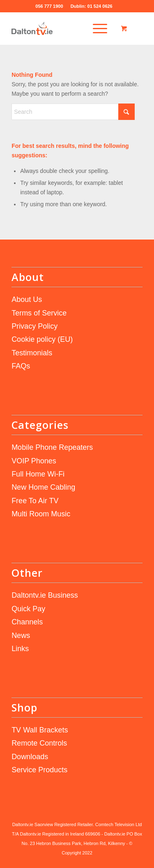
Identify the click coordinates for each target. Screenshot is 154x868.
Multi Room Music (41, 514)
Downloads (30, 757)
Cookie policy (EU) (42, 339)
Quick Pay (28, 609)
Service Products (39, 770)
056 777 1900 (50, 6)
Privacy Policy (34, 326)
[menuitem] (97, 28)
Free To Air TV (35, 501)
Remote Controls (39, 743)
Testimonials (32, 353)
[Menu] (94, 28)
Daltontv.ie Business (45, 595)
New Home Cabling (43, 487)
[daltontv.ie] (64, 28)
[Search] (73, 112)
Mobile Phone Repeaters (52, 447)
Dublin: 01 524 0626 (92, 6)
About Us (27, 299)
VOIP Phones (34, 461)
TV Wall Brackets (40, 730)
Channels (27, 622)
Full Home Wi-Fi (38, 474)
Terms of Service (39, 313)
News (21, 635)
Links (20, 649)
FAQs (21, 366)
